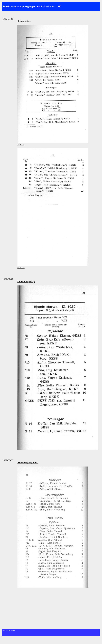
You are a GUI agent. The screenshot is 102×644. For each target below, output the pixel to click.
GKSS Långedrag (26, 282)
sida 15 (21, 144)
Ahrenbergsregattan (27, 463)
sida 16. (21, 267)
